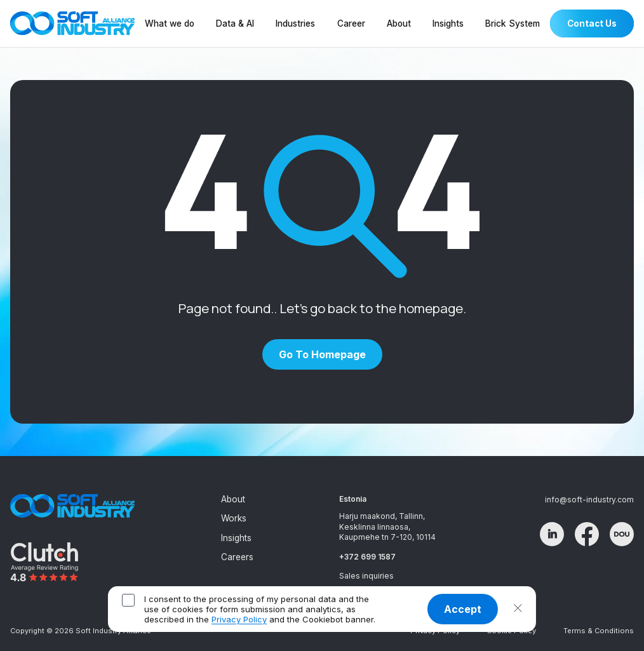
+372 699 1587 (367, 557)
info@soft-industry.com (589, 500)
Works (234, 518)
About (399, 23)
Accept (463, 609)
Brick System (513, 23)
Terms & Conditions (599, 631)
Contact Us (592, 23)
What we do (170, 23)
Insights (448, 23)
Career (351, 23)
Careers (237, 557)
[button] (518, 609)
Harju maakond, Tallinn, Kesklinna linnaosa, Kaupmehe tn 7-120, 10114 (387, 527)
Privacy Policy (239, 619)
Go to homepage (322, 354)
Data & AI (235, 23)
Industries (295, 23)
